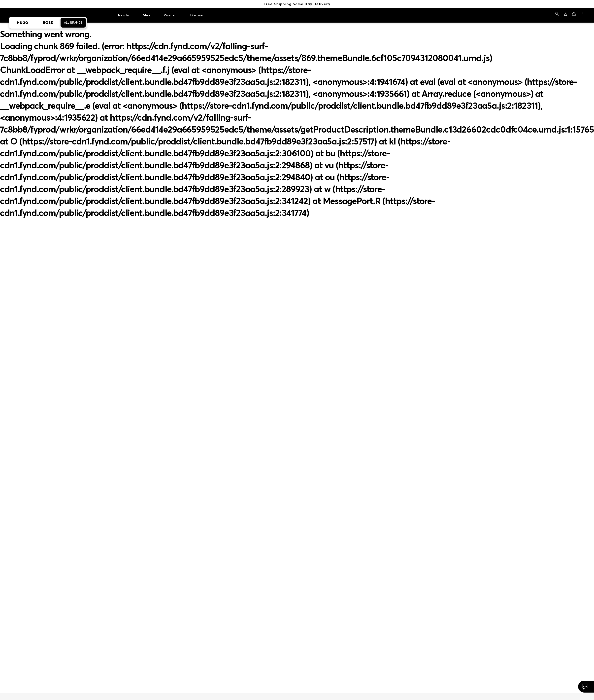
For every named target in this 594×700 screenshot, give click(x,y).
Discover (197, 14)
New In (124, 14)
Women (170, 14)
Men (146, 14)
